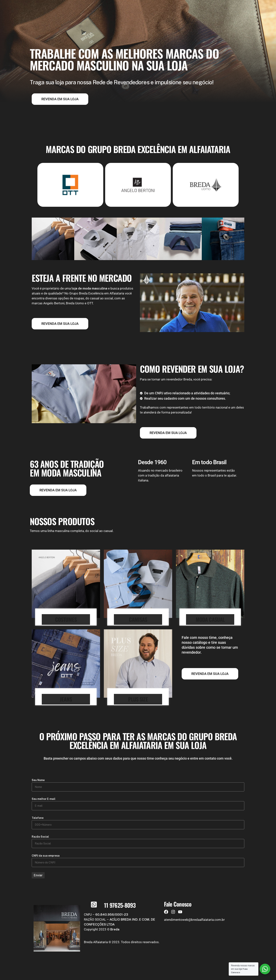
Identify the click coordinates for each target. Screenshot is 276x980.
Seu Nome (38, 780)
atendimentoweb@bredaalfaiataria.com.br (194, 920)
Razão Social (40, 837)
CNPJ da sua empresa (46, 856)
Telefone (38, 818)
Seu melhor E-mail (44, 799)
